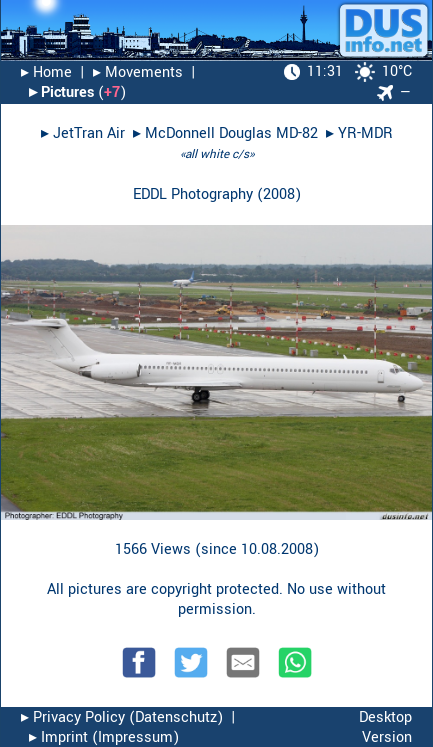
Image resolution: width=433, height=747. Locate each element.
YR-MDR (365, 133)
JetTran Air (89, 133)
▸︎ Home (46, 72)
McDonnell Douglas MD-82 (231, 133)
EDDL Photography (193, 194)
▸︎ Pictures (61, 92)
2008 (279, 194)
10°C (348, 71)
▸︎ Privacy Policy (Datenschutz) (122, 717)
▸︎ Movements (138, 72)
